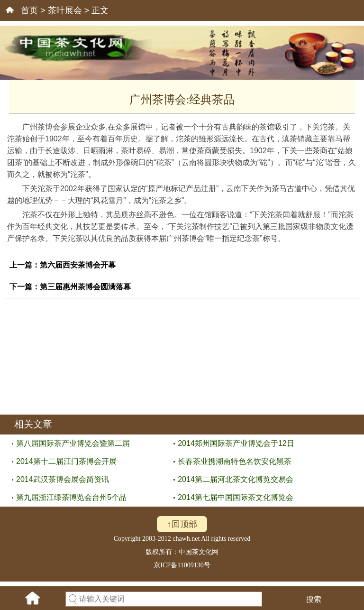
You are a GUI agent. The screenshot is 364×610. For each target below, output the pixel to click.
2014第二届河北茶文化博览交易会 (236, 479)
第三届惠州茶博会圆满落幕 (85, 287)
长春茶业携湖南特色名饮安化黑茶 (235, 461)
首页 (29, 10)
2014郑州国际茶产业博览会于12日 (236, 443)
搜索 (314, 599)
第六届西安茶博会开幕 (78, 265)
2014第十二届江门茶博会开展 (66, 461)
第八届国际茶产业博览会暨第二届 (73, 443)
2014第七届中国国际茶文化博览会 (236, 497)
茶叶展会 (65, 10)
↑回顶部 (182, 524)
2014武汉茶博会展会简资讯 (63, 479)
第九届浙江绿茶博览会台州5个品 (71, 497)
